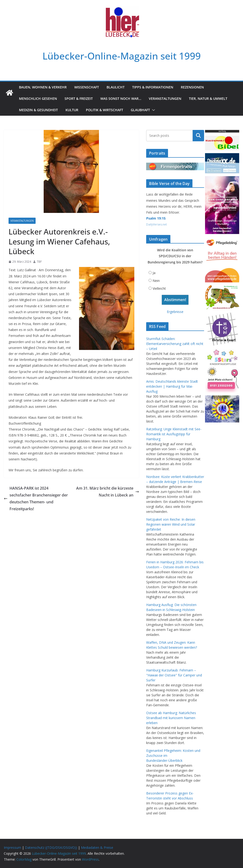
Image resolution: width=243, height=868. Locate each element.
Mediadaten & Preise (97, 847)
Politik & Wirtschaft (105, 110)
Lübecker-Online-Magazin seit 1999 (122, 56)
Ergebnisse (175, 312)
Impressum (12, 847)
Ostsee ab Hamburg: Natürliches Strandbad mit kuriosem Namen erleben (171, 718)
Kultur (72, 110)
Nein (156, 281)
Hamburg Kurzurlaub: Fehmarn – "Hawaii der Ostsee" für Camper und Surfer (174, 675)
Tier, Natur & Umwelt (208, 99)
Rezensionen (192, 87)
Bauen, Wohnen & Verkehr (43, 87)
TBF (39, 262)
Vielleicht (159, 288)
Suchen (198, 136)
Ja (154, 273)
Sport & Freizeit (79, 99)
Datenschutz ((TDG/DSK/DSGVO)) (51, 847)
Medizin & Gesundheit (38, 110)
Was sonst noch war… (121, 99)
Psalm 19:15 (156, 218)
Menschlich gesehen (38, 99)
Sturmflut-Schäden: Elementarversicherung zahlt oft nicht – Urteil (175, 344)
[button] (153, 110)
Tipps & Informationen (153, 87)
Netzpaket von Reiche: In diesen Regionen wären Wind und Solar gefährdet (171, 524)
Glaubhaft (140, 110)
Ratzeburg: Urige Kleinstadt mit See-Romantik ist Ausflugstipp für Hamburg (174, 434)
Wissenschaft (87, 87)
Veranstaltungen (165, 99)
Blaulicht (116, 87)
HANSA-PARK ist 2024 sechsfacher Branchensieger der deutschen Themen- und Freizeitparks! (36, 498)
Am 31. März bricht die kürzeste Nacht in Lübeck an (108, 492)
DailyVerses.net (157, 224)
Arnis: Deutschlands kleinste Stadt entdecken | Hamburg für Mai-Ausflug (172, 386)
